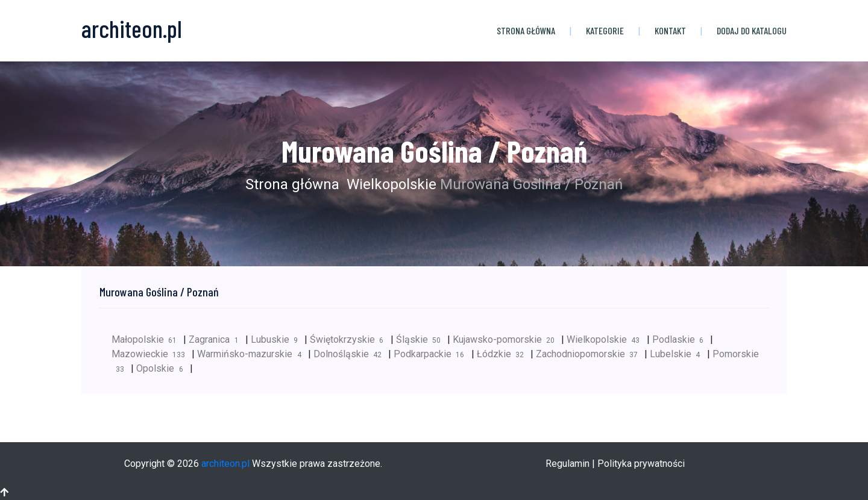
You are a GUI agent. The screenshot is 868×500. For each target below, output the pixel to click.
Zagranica (217, 339)
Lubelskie (678, 354)
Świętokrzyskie (350, 339)
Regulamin (568, 464)
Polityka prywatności (641, 464)
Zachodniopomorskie (590, 354)
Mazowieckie (152, 354)
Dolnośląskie (351, 354)
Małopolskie (147, 339)
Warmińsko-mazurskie (252, 354)
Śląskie (422, 339)
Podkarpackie (432, 354)
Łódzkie (504, 354)
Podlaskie (681, 339)
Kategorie (605, 30)
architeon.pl (225, 464)
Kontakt (670, 30)
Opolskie (163, 368)
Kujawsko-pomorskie (507, 339)
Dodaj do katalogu (752, 30)
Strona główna (526, 30)
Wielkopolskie (390, 184)
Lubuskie (278, 339)
